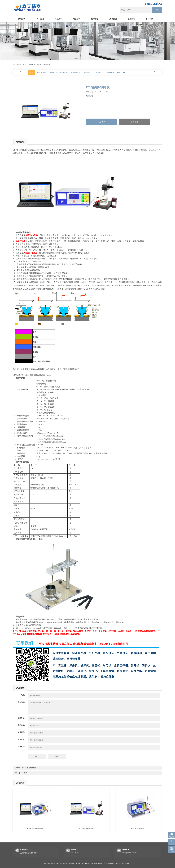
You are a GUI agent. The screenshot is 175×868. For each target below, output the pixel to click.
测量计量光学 (41, 72)
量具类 (98, 72)
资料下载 (149, 19)
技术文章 (95, 19)
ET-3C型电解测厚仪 (30, 768)
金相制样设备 (75, 72)
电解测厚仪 (46, 64)
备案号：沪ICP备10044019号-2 (108, 863)
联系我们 (131, 19)
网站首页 (22, 19)
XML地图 (122, 863)
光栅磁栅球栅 (110, 72)
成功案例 (113, 19)
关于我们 (40, 19)
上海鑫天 (128, 863)
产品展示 (58, 19)
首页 (25, 64)
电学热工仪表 (121, 72)
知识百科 (77, 19)
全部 (32, 72)
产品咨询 (101, 122)
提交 (37, 757)
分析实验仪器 (53, 72)
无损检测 (38, 64)
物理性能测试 (64, 72)
